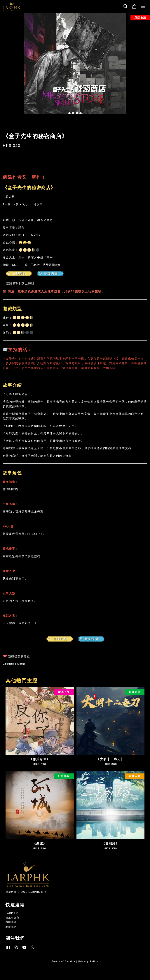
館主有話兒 (12, 918)
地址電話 (11, 927)
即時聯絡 (11, 922)
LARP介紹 (12, 913)
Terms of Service (64, 961)
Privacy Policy (88, 961)
